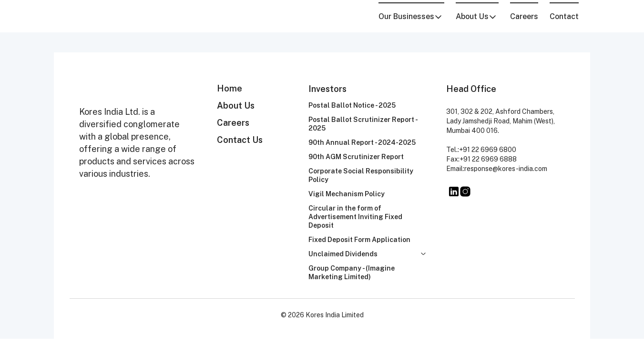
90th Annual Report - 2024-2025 (362, 142)
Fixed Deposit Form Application (359, 240)
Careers (524, 16)
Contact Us (240, 140)
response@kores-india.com (506, 169)
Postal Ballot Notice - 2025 (352, 105)
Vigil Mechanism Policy (347, 194)
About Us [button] (476, 16)
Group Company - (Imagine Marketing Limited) (352, 272)
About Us (236, 106)
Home (230, 88)
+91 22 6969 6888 (488, 159)
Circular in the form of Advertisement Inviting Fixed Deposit (355, 217)
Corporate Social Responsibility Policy (361, 175)
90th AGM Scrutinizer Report (356, 157)
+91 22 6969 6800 (488, 150)
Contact (564, 16)
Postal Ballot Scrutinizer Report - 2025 (363, 124)
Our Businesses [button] (410, 16)
